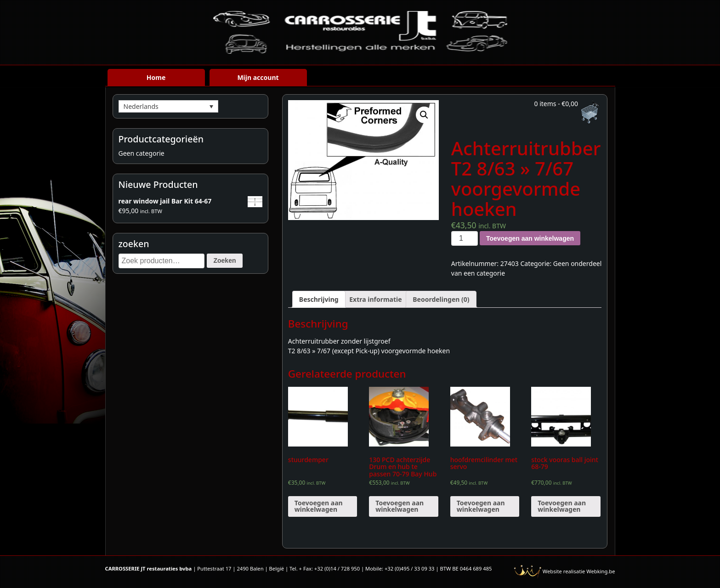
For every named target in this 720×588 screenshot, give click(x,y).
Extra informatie (375, 299)
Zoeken (224, 260)
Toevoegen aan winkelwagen (530, 238)
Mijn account (258, 77)
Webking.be (601, 571)
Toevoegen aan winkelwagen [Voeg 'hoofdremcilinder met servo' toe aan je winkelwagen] (481, 506)
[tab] (319, 299)
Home (156, 77)
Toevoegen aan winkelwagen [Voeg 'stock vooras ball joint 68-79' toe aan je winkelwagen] (562, 506)
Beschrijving (319, 299)
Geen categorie (142, 153)
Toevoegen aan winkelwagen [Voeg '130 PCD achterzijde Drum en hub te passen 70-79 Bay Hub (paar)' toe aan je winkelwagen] (400, 506)
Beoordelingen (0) (441, 299)
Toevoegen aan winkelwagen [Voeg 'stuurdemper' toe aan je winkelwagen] (319, 506)
